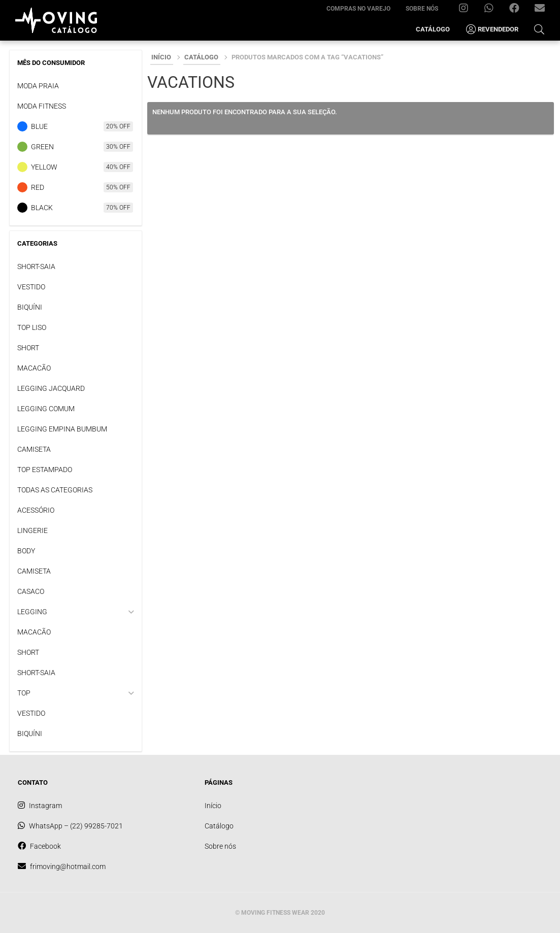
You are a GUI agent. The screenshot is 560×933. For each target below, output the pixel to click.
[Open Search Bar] (539, 29)
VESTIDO (31, 287)
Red (38, 187)
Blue (39, 126)
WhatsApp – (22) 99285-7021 (493, 10)
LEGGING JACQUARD (51, 388)
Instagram (467, 10)
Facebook (518, 10)
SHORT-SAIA (36, 266)
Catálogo (433, 29)
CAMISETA (34, 449)
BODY (26, 551)
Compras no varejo (358, 9)
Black (42, 208)
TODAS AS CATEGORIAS (55, 490)
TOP (24, 693)
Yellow (44, 167)
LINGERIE (32, 530)
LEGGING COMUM (46, 409)
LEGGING (32, 612)
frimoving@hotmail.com (543, 10)
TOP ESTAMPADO (45, 470)
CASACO (31, 591)
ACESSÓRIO (36, 510)
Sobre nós (422, 9)
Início (161, 57)
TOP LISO (32, 327)
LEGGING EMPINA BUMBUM (62, 429)
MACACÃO (34, 368)
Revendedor (492, 29)
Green (42, 147)
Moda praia (38, 86)
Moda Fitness (42, 106)
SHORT (28, 348)
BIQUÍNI (30, 307)
